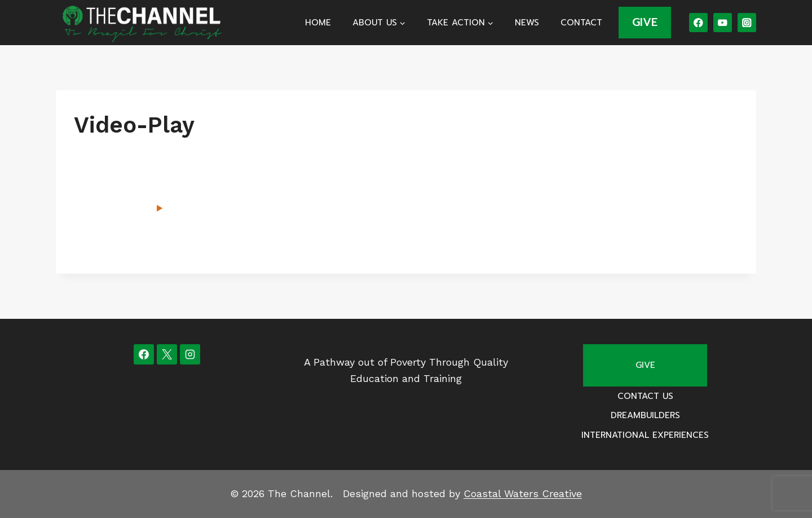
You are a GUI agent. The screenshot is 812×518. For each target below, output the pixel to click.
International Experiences (645, 435)
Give (645, 365)
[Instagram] (747, 22)
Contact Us (645, 396)
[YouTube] (723, 22)
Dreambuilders (645, 415)
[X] (167, 354)
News (527, 23)
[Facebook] (698, 22)
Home (318, 23)
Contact (581, 23)
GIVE (645, 22)
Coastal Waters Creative (523, 493)
